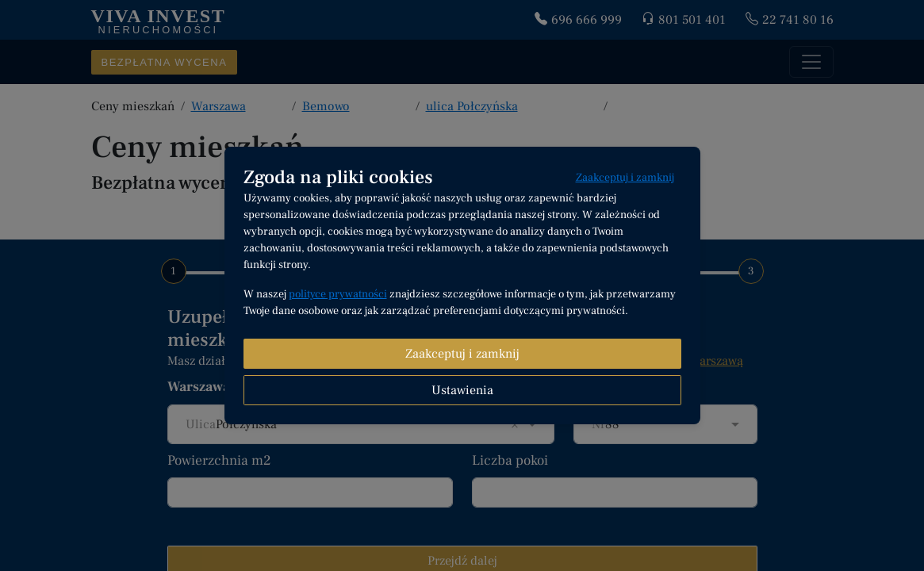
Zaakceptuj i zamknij (625, 178)
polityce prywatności (338, 294)
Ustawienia (462, 390)
